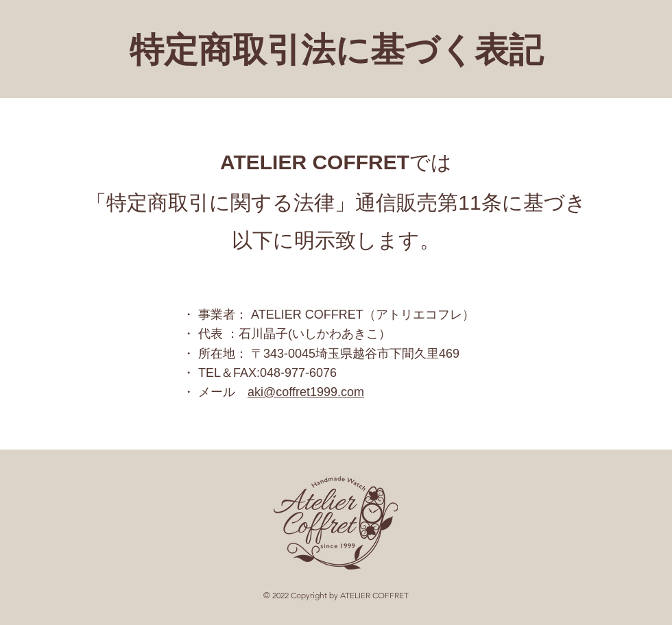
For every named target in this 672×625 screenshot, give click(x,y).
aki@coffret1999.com (306, 392)
